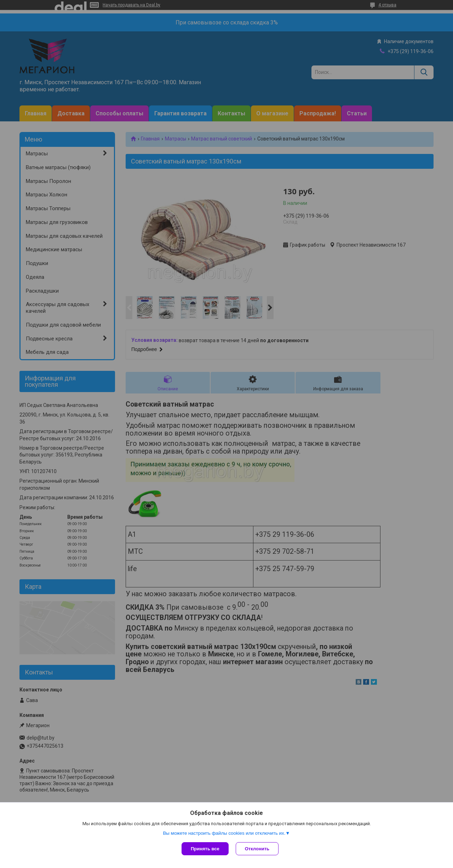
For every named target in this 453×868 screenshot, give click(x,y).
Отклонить (257, 849)
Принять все (205, 849)
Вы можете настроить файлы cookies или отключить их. (224, 833)
